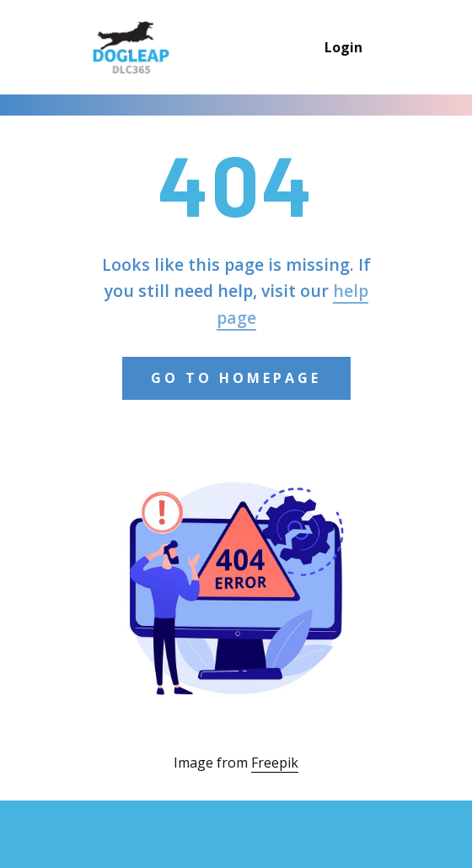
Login (343, 47)
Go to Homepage (236, 378)
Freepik (275, 763)
